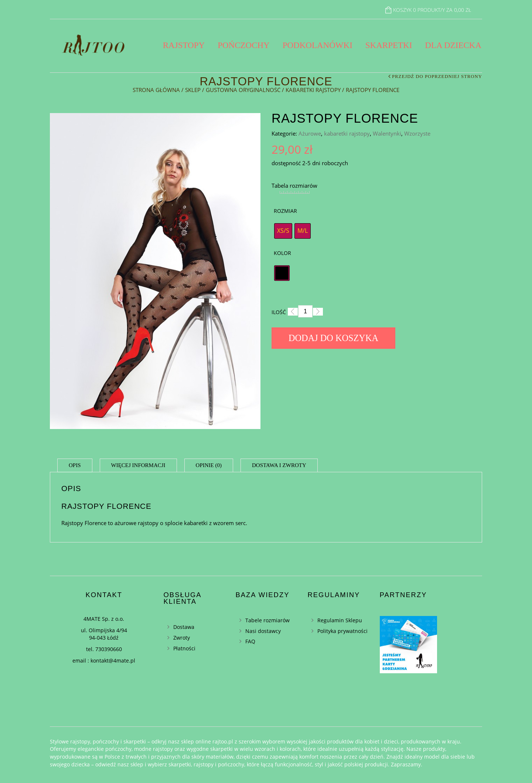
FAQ (250, 641)
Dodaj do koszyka (333, 338)
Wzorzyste (417, 133)
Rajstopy (184, 45)
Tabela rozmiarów (294, 185)
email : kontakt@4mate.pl (104, 661)
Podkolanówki (318, 45)
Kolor (282, 253)
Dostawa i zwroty (279, 465)
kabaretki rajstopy (313, 90)
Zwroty (182, 638)
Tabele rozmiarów (267, 620)
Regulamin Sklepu (340, 620)
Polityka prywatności (342, 631)
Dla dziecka (453, 45)
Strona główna (156, 90)
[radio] (283, 231)
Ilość (279, 312)
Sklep (193, 90)
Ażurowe (310, 133)
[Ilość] (305, 311)
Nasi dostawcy (263, 631)
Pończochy (244, 45)
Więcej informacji (138, 465)
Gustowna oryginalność (243, 90)
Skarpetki (389, 45)
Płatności (184, 648)
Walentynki (387, 133)
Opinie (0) (209, 465)
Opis (75, 465)
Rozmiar (285, 211)
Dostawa (184, 627)
